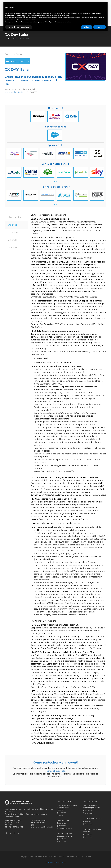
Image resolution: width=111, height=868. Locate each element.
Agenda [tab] (13, 225)
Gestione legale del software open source (91, 807)
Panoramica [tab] (15, 217)
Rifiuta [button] (87, 27)
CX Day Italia (24, 38)
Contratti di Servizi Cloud (92, 818)
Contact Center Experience (63, 822)
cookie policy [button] (65, 16)
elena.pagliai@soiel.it (15, 92)
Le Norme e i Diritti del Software (92, 830)
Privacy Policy (61, 862)
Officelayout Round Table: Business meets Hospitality (67, 808)
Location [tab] (13, 232)
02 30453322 (33, 92)
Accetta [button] (100, 27)
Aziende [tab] (13, 240)
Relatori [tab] (13, 248)
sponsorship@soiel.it (55, 771)
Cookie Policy (50, 862)
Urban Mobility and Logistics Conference (65, 835)
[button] (55, 181)
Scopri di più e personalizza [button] (19, 27)
